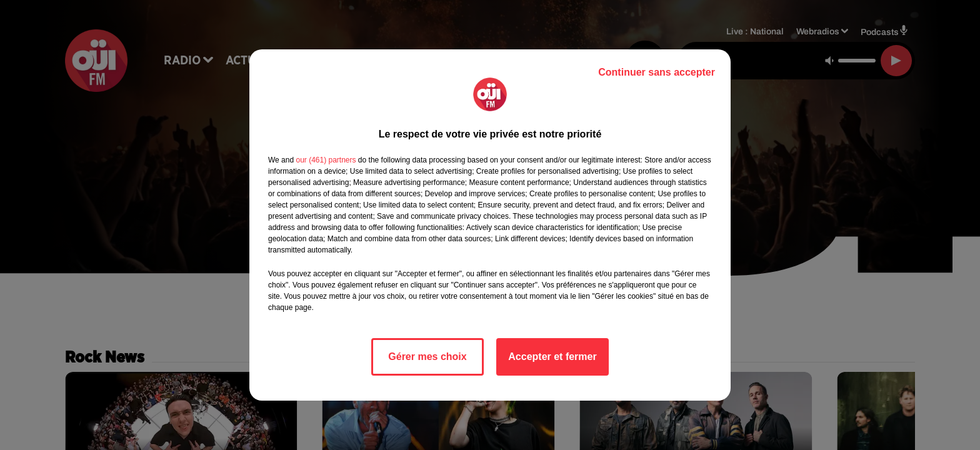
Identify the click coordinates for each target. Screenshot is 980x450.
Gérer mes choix (427, 357)
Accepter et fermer (552, 357)
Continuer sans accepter (657, 72)
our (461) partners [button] (326, 160)
